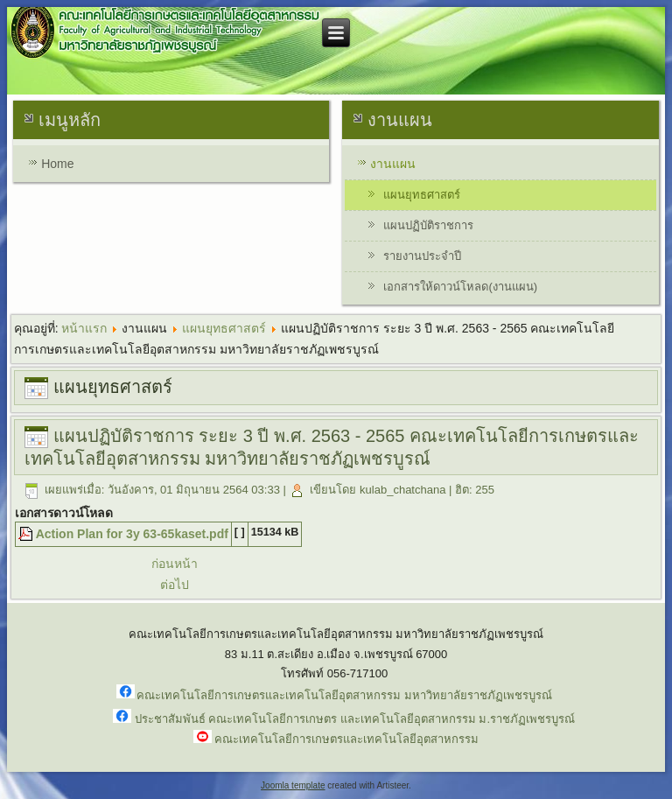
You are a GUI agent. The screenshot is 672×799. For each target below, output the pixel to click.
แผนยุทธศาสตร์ (422, 195)
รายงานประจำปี (422, 256)
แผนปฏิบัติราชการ (428, 225)
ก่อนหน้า (175, 564)
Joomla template (293, 785)
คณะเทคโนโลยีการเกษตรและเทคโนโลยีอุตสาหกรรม (346, 739)
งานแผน (393, 164)
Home (57, 164)
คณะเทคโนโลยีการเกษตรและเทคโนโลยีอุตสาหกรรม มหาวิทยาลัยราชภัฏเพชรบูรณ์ (344, 695)
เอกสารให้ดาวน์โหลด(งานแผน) (460, 287)
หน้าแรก (84, 328)
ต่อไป (175, 585)
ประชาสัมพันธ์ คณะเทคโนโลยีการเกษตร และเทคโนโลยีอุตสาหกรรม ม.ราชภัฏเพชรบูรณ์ (355, 719)
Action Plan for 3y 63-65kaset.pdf (132, 534)
